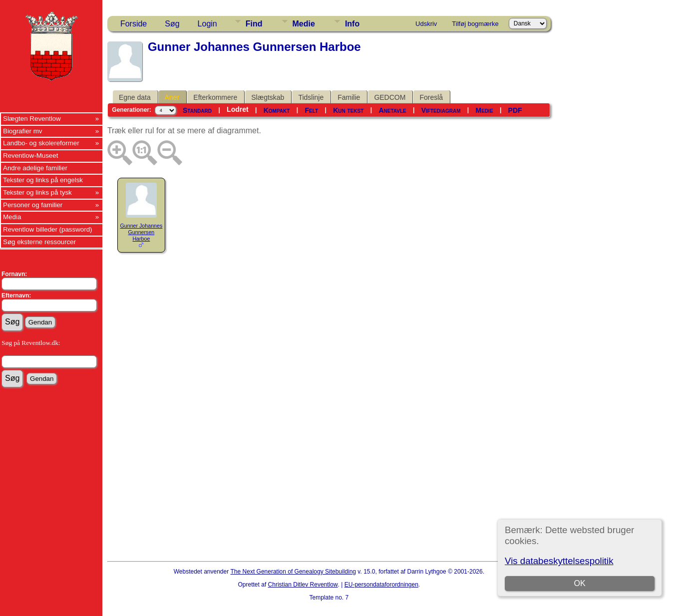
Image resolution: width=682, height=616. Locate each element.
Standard (197, 110)
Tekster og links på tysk (37, 192)
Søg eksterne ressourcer (39, 242)
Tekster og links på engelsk (43, 180)
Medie (304, 24)
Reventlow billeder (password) (48, 229)
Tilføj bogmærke (475, 24)
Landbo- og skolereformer (41, 143)
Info (352, 24)
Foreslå (431, 97)
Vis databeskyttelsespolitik (559, 561)
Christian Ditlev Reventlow (303, 585)
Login (207, 24)
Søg (172, 24)
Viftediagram (441, 110)
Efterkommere (215, 97)
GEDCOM (390, 97)
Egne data (135, 97)
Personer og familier (33, 205)
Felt (311, 110)
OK (579, 583)
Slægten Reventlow (32, 119)
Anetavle (392, 110)
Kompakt (277, 110)
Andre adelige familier (35, 168)
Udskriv (426, 24)
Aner (172, 97)
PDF (515, 110)
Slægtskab (268, 97)
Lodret (238, 109)
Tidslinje (311, 97)
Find (254, 24)
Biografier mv (23, 131)
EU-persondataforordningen (381, 585)
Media (12, 217)
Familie (349, 97)
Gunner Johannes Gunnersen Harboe (142, 232)
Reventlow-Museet (30, 155)
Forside (134, 24)
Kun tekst (348, 110)
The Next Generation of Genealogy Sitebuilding (294, 572)
